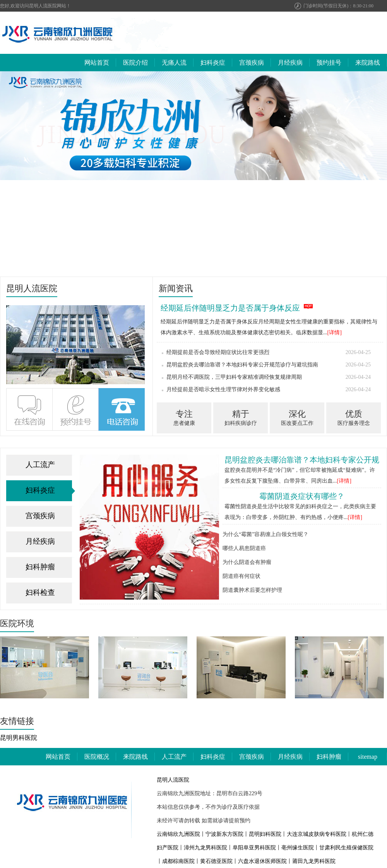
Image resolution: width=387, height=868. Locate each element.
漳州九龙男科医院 (205, 848)
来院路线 (368, 63)
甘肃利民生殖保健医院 (346, 848)
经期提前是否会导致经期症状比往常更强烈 (266, 352)
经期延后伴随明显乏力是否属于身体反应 (230, 308)
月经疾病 (290, 63)
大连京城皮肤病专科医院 (317, 834)
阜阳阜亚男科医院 (254, 848)
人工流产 (40, 465)
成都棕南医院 (178, 861)
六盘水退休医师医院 (262, 861)
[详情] (335, 333)
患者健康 (184, 417)
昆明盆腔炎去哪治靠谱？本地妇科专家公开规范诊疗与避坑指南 (266, 365)
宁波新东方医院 (224, 834)
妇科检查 (40, 592)
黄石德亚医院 (216, 861)
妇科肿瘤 (40, 567)
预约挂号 (329, 63)
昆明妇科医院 (265, 834)
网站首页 (97, 63)
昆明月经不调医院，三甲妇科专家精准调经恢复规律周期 (266, 377)
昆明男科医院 (19, 738)
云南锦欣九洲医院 (178, 834)
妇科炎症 (213, 63)
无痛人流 (174, 63)
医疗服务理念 (354, 417)
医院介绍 (135, 63)
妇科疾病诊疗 (241, 417)
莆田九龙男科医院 (314, 861)
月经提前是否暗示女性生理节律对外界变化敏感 (266, 390)
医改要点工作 (297, 417)
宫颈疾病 (252, 63)
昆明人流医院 (173, 780)
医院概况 (97, 757)
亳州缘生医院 (298, 848)
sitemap (368, 757)
